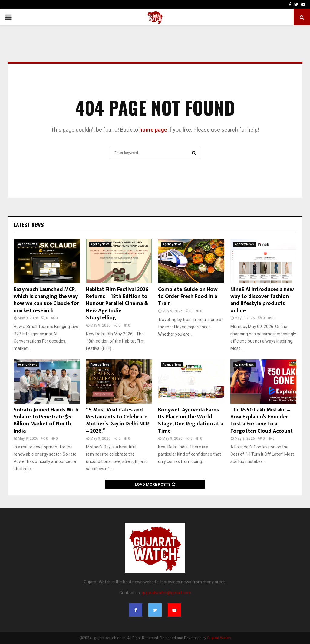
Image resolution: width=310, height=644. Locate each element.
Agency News (28, 244)
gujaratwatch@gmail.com (166, 593)
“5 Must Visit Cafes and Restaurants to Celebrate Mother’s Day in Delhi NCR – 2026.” (117, 421)
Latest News (29, 225)
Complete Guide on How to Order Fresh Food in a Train (188, 297)
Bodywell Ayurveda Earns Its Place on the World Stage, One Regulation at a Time (191, 421)
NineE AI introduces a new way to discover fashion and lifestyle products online (262, 300)
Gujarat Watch (219, 638)
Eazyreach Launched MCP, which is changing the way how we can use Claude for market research (46, 300)
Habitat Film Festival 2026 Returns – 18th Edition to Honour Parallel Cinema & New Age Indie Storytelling (117, 304)
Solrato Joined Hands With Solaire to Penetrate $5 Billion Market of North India (46, 421)
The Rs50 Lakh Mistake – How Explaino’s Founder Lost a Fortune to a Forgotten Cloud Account (262, 421)
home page (153, 130)
